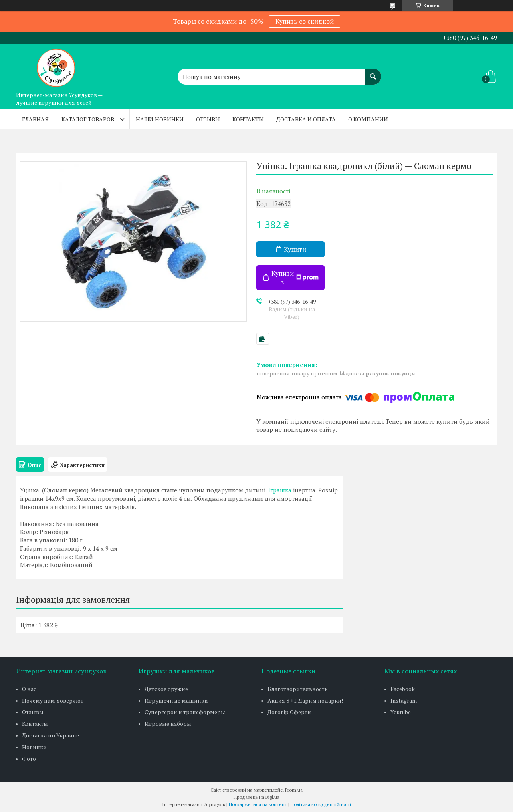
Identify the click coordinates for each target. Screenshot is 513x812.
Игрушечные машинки (176, 700)
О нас (29, 689)
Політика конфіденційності (321, 804)
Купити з (295, 278)
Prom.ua (294, 790)
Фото (29, 759)
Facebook (403, 689)
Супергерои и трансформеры (185, 712)
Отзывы (208, 119)
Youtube (401, 712)
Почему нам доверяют (53, 700)
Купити (295, 249)
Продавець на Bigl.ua (256, 797)
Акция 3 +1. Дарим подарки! (305, 700)
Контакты (248, 119)
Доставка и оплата (306, 119)
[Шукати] (373, 73)
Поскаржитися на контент (258, 804)
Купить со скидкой (305, 21)
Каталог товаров (88, 119)
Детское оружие (166, 689)
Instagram (404, 700)
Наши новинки (160, 119)
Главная (35, 119)
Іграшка (280, 490)
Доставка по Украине (50, 735)
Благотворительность (298, 689)
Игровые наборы (168, 724)
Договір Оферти (289, 712)
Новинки (34, 747)
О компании (368, 119)
